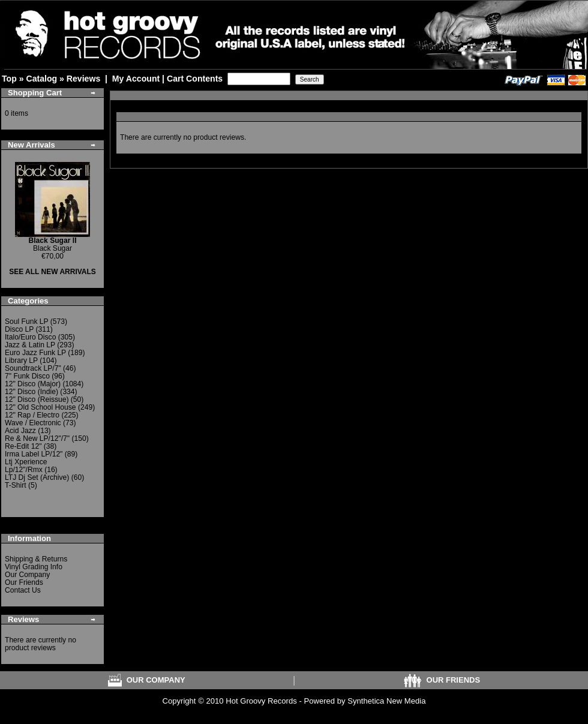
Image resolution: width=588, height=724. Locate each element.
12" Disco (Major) (33, 384)
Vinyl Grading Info (34, 567)
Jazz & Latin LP (30, 345)
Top (9, 79)
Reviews (83, 79)
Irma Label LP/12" (34, 454)
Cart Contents (195, 79)
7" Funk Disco (27, 376)
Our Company (27, 575)
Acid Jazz (20, 431)
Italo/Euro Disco (30, 337)
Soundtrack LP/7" (33, 368)
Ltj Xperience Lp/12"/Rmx (26, 466)
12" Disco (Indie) (31, 392)
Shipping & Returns (36, 559)
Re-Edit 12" (23, 446)
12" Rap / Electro (32, 415)
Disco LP (19, 329)
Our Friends (24, 582)
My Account (136, 79)
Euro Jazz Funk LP (35, 353)
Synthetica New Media (386, 701)
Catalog (41, 79)
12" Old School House (40, 407)
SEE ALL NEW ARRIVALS (52, 272)
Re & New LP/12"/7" (37, 438)
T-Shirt (16, 485)
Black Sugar (53, 244)
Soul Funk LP (26, 322)
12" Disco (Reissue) (37, 399)
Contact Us (23, 590)
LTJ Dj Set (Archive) (37, 477)
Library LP (21, 361)
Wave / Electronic (33, 423)
